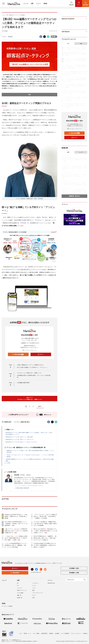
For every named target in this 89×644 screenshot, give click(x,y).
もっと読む (7, 463)
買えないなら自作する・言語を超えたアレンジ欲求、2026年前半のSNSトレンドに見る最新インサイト (45, 531)
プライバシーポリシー (76, 633)
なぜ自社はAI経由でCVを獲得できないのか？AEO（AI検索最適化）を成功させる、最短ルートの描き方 (45, 545)
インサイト (20, 588)
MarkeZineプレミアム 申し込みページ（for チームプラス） (22, 442)
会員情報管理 (44, 633)
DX (18, 583)
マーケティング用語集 (7, 606)
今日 (68, 44)
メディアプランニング (38, 593)
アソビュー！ (39, 220)
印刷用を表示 (7, 422)
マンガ (34, 586)
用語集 (45, 3)
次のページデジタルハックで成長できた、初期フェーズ (30, 398)
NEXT (40, 406)
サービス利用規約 (65, 633)
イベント (38, 4)
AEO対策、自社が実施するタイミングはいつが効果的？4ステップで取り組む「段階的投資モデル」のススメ (74, 160)
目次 (42, 95)
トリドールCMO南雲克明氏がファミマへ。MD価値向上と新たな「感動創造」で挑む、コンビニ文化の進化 (16, 545)
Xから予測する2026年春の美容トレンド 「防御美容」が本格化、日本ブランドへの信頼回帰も (16, 524)
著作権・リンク (27, 633)
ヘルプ (20, 633)
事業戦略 (10, 37)
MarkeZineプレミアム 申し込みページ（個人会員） (20, 437)
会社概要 (57, 633)
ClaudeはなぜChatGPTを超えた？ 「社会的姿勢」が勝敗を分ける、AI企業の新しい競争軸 (16, 516)
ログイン (41, 354)
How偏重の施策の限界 (23, 383)
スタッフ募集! (36, 633)
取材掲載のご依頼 (74, 573)
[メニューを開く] (3, 3)
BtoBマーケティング (22, 590)
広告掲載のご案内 (74, 568)
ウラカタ (23, 223)
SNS (33, 598)
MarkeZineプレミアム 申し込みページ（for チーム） (20, 439)
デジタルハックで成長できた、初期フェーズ (29, 373)
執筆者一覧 (20, 598)
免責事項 (51, 633)
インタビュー (35, 583)
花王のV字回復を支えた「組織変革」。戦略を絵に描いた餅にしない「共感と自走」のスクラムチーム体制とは (45, 538)
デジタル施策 (20, 593)
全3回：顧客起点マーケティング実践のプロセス (30, 365)
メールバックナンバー (30, 350)
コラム (4, 37)
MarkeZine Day (51, 583)
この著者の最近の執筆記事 (21, 488)
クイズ (34, 588)
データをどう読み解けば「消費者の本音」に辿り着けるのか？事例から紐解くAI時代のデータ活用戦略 (45, 524)
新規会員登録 (18, 354)
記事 (32, 4)
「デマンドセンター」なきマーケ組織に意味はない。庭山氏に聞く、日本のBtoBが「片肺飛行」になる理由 (45, 516)
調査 (33, 590)
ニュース (26, 3)
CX (18, 586)
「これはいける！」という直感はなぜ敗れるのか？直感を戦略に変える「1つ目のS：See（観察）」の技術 (16, 538)
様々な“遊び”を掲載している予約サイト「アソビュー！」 (33, 367)
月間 (81, 44)
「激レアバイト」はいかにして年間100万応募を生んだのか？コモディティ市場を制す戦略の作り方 (16, 531)
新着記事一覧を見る (74, 196)
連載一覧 (19, 595)
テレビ (34, 595)
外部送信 (85, 633)
